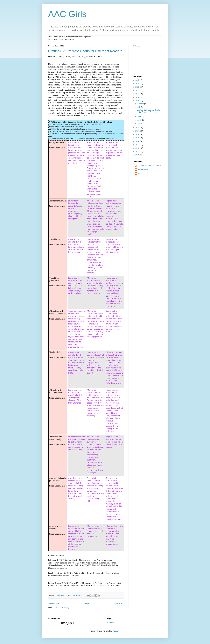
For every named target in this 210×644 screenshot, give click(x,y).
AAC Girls (67, 14)
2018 (138, 128)
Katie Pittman (143, 169)
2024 (138, 84)
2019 (138, 101)
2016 (138, 134)
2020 (138, 97)
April (139, 120)
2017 (138, 131)
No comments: (78, 595)
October (141, 104)
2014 (138, 141)
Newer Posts (54, 603)
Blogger (115, 631)
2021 (138, 94)
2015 (138, 138)
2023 (138, 87)
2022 (138, 90)
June (140, 116)
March (140, 123)
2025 (138, 80)
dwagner (141, 173)
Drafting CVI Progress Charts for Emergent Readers (85, 51)
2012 (138, 148)
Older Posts (119, 603)
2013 (138, 145)
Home (86, 603)
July (139, 107)
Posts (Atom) (64, 608)
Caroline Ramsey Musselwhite (150, 166)
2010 (138, 155)
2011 (138, 152)
